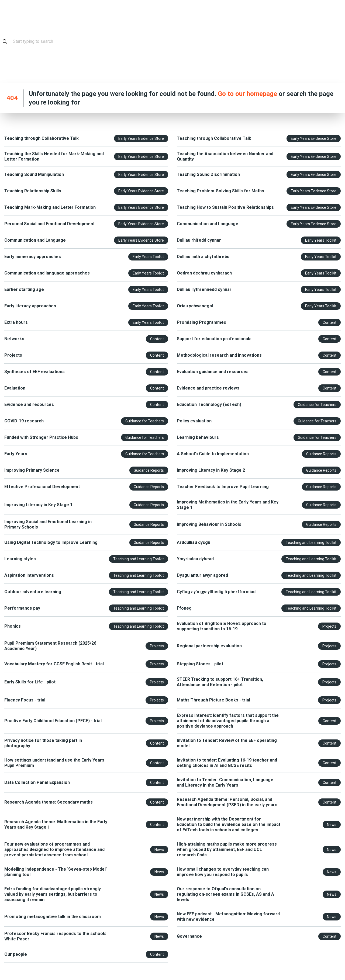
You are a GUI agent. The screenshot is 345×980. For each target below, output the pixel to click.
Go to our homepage (247, 94)
